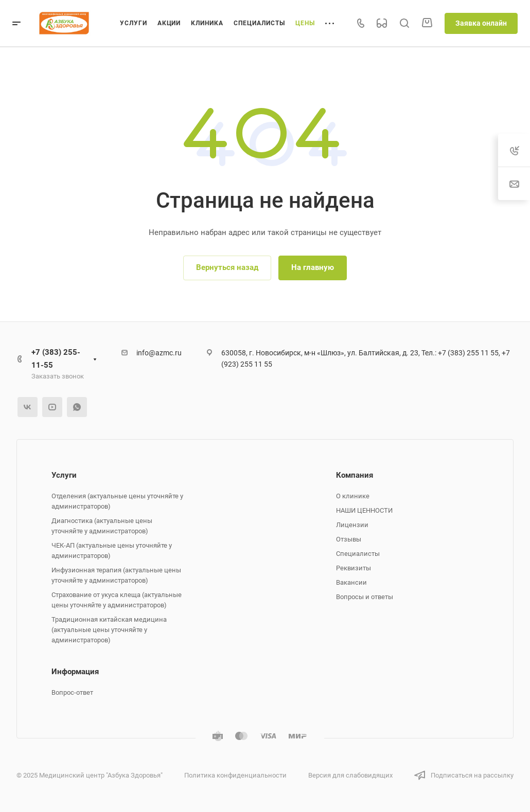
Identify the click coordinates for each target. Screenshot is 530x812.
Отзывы (349, 539)
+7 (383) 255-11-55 (56, 359)
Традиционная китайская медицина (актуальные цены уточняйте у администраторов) (109, 630)
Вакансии (351, 582)
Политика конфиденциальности (235, 775)
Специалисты (358, 554)
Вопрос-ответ (72, 692)
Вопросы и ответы (365, 597)
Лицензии (352, 525)
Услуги (64, 475)
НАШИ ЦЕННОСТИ (364, 510)
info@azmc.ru (159, 353)
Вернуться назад (227, 267)
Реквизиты (354, 568)
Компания (355, 475)
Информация (75, 672)
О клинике (353, 496)
